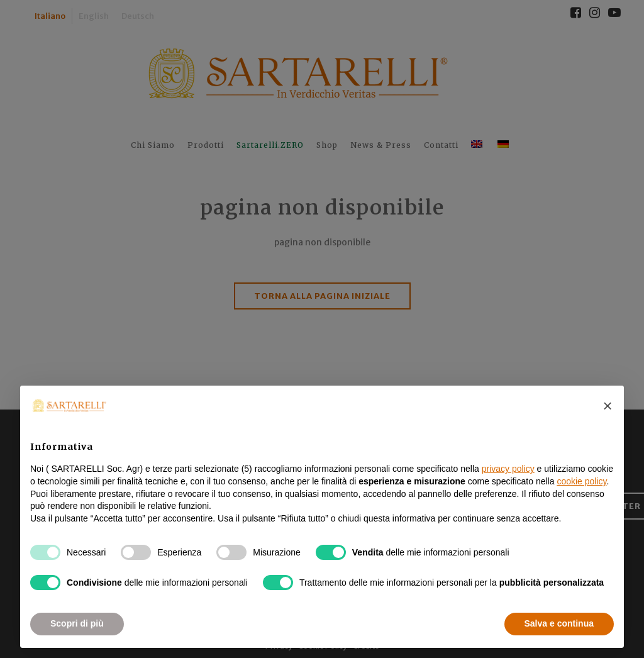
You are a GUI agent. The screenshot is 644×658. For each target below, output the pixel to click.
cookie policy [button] (581, 481)
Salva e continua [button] (559, 623)
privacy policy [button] (508, 469)
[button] (608, 406)
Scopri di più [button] (77, 623)
